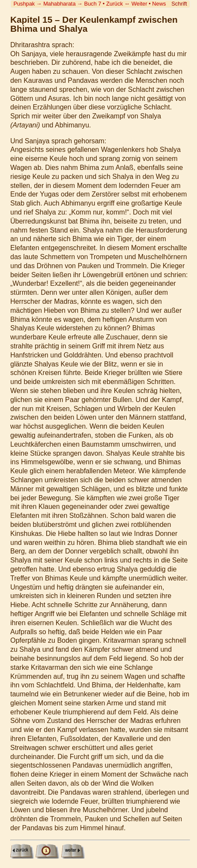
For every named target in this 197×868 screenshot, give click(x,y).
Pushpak (24, 4)
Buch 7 (93, 4)
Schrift (179, 4)
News (159, 4)
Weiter (139, 4)
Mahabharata (59, 4)
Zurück (115, 4)
